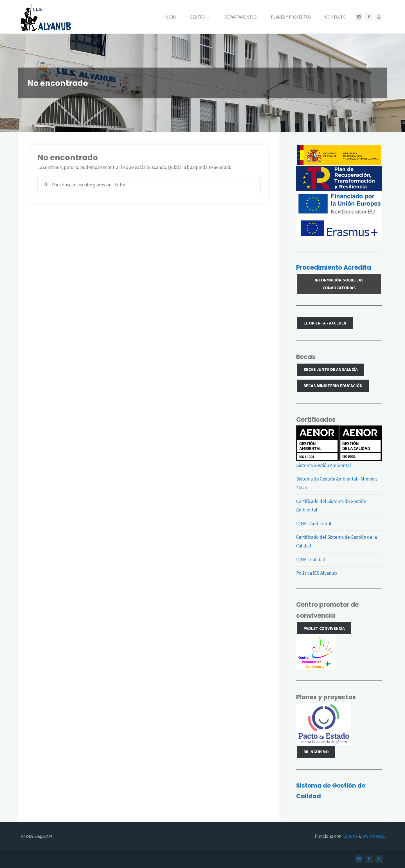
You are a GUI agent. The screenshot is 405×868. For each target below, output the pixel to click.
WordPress (373, 836)
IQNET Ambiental (314, 524)
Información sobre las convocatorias (339, 284)
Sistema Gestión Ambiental (324, 465)
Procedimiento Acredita (334, 268)
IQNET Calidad (311, 560)
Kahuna (349, 836)
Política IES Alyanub (317, 573)
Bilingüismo (316, 752)
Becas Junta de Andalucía (331, 369)
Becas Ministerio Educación (333, 386)
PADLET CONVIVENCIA (324, 628)
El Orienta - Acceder (325, 323)
